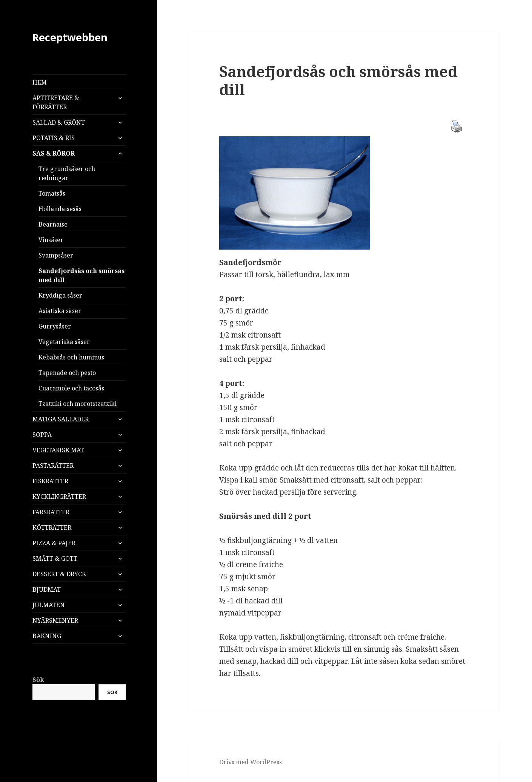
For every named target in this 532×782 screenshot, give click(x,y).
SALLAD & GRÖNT (59, 122)
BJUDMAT (47, 589)
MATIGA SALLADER (61, 419)
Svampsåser (56, 255)
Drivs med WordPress (251, 762)
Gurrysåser (55, 326)
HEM (40, 82)
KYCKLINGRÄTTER (59, 497)
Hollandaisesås (60, 209)
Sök (38, 680)
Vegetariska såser (64, 342)
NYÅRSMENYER (55, 620)
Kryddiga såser (60, 295)
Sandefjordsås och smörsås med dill (81, 275)
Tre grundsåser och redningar (67, 173)
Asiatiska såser (60, 311)
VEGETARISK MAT (58, 450)
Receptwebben (70, 37)
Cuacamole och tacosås (71, 388)
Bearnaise (53, 224)
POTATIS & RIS (54, 138)
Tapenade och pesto (67, 373)
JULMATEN (49, 605)
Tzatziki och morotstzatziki (78, 404)
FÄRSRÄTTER (51, 512)
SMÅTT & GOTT (55, 558)
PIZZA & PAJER (54, 543)
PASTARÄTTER (53, 466)
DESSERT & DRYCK (59, 574)
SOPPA (42, 435)
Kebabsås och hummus (71, 357)
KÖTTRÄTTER (52, 528)
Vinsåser (51, 240)
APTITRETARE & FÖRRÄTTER (56, 102)
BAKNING (47, 636)
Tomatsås (52, 193)
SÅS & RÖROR (54, 153)
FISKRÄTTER (50, 481)
